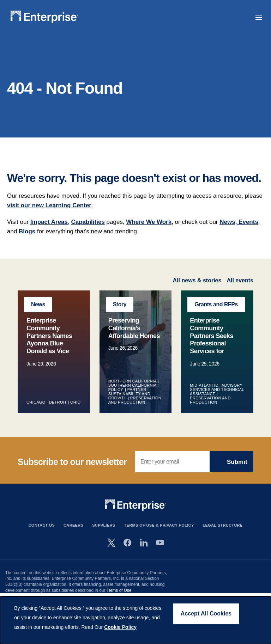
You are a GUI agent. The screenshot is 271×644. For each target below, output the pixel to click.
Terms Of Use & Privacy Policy (159, 525)
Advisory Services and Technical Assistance (217, 390)
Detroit (58, 402)
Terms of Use (119, 590)
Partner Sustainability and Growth (129, 394)
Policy (116, 390)
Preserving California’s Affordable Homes (134, 328)
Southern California (132, 385)
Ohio (75, 402)
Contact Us (42, 525)
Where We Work (149, 222)
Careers (73, 525)
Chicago (36, 402)
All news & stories (197, 280)
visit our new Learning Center (49, 205)
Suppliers (104, 525)
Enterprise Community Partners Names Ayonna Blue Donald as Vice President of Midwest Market (49, 343)
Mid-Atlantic (204, 385)
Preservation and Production (135, 400)
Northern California (133, 381)
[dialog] (135, 620)
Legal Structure (223, 525)
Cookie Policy (120, 627)
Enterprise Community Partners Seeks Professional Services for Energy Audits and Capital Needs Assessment (216, 347)
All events (240, 280)
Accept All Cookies (206, 614)
